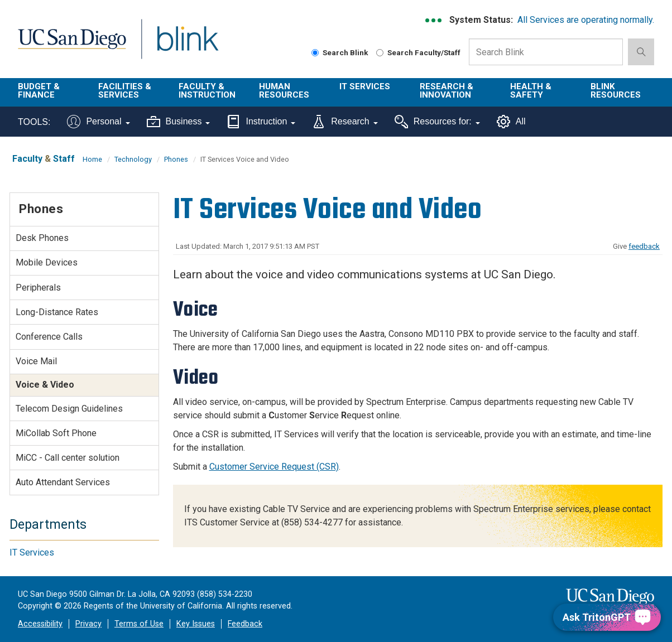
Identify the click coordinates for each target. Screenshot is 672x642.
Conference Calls (49, 337)
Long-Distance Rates (57, 312)
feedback (644, 246)
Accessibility (40, 624)
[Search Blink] (315, 53)
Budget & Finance (39, 91)
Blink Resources (616, 91)
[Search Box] (546, 52)
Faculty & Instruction (207, 91)
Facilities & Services (125, 91)
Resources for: (437, 122)
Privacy (88, 624)
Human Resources (284, 91)
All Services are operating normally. (586, 20)
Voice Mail (36, 361)
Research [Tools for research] (345, 122)
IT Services (365, 86)
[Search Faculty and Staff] (380, 53)
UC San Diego (72, 45)
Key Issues (196, 624)
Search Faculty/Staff (418, 52)
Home (92, 159)
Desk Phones (42, 238)
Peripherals (38, 288)
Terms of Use (139, 624)
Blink (187, 45)
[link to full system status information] (434, 20)
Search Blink (340, 52)
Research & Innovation (447, 91)
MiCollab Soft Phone (56, 433)
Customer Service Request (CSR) (274, 467)
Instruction (261, 122)
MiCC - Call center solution (68, 458)
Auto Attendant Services (63, 482)
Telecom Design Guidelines (69, 409)
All (511, 122)
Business (179, 122)
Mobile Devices (47, 262)
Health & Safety (531, 91)
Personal (98, 122)
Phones (176, 159)
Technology (133, 159)
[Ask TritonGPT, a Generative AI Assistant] (607, 617)
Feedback (245, 624)
